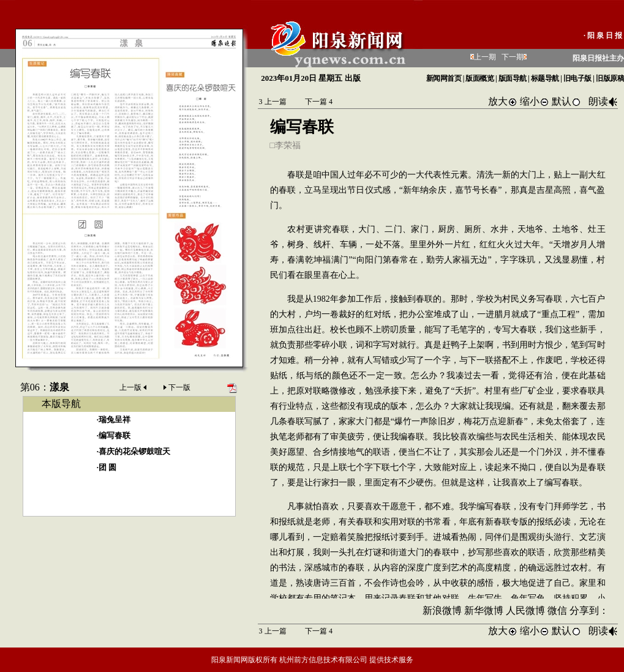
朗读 (603, 101)
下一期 (513, 57)
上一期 (485, 57)
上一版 (134, 387)
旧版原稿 (610, 78)
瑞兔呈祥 (115, 420)
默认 (566, 101)
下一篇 (319, 102)
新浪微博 (442, 610)
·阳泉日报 (604, 35)
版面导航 (513, 78)
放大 (503, 101)
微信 (557, 610)
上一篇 (273, 102)
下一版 (176, 387)
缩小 (535, 101)
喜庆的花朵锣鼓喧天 (134, 451)
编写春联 (115, 435)
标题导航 (545, 78)
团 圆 (107, 467)
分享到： (589, 610)
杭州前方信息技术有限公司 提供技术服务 (346, 660)
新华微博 (484, 610)
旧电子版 (577, 78)
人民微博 (525, 610)
